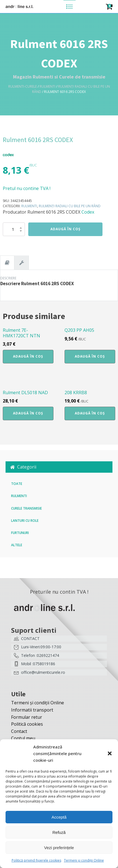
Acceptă (59, 817)
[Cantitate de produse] (14, 229)
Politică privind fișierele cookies (36, 860)
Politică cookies (27, 724)
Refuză (59, 832)
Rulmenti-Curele (23, 86)
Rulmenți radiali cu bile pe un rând (70, 206)
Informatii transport (32, 710)
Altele (17, 545)
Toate (17, 484)
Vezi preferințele (59, 848)
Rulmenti (48, 86)
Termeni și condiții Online (84, 860)
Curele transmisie (26, 508)
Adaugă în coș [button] (28, 356)
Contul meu (23, 738)
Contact (19, 731)
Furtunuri (20, 533)
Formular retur (27, 717)
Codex (88, 212)
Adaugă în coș (66, 229)
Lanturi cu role (25, 521)
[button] (110, 753)
